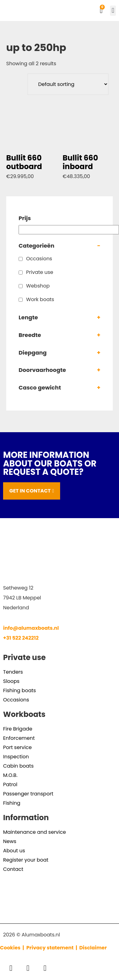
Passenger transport (28, 794)
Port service (17, 747)
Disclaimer (93, 948)
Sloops (11, 681)
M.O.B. (10, 775)
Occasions (39, 259)
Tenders (13, 672)
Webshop (38, 286)
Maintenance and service (35, 832)
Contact (13, 869)
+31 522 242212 (21, 638)
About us (14, 851)
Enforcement (19, 738)
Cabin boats (18, 766)
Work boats (40, 299)
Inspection (16, 757)
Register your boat (26, 860)
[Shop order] (68, 84)
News (10, 841)
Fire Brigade (18, 729)
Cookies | (13, 948)
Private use (40, 272)
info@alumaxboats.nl (31, 628)
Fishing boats (20, 690)
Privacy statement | (53, 948)
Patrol (10, 784)
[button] (113, 11)
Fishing (12, 803)
